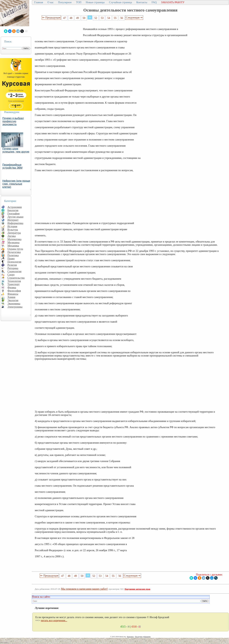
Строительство (16, 278)
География (14, 213)
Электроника (15, 307)
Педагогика (14, 252)
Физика (12, 287)
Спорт (11, 275)
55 (115, 18)
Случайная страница (120, 2)
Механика (13, 246)
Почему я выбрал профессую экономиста (13, 121)
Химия (11, 297)
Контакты (142, 2)
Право (11, 258)
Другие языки (15, 217)
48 (71, 18)
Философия (14, 291)
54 (109, 18)
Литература (14, 233)
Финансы (13, 294)
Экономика (14, 304)
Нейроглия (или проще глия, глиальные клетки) (16, 184)
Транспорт (14, 284)
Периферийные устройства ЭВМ (12, 166)
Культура (13, 230)
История (12, 226)
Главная (39, 2)
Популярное (65, 2)
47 (64, 18)
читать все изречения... (54, 620)
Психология (14, 262)
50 (84, 18)
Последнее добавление (143, 637)
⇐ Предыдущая (51, 17)
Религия (12, 265)
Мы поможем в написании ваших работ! (84, 589)
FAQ (154, 2)
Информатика (15, 223)
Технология (14, 281)
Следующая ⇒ (134, 17)
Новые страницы (95, 2)
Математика (14, 239)
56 (122, 18)
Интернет (13, 220)
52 (96, 18)
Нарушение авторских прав (138, 589)
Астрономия (15, 207)
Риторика (13, 268)
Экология (13, 300)
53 (102, 18)
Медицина (13, 242)
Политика (13, 255)
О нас (50, 2)
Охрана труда (15, 249)
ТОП (79, 2)
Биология (13, 210)
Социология (14, 271)
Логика (12, 236)
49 (77, 18)
